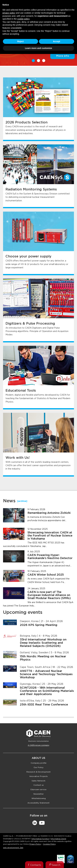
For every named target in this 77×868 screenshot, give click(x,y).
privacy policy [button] (9, 13)
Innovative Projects (39, 776)
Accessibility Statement (38, 803)
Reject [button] (20, 41)
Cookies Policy (49, 844)
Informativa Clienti (58, 839)
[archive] (22, 501)
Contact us (39, 785)
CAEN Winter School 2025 (46, 575)
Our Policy (38, 767)
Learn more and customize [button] (38, 48)
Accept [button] (57, 41)
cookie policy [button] (23, 19)
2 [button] (38, 61)
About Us (38, 758)
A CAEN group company (38, 745)
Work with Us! (18, 458)
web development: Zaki (13, 848)
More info (63, 56)
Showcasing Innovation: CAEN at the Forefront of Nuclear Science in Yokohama (50, 536)
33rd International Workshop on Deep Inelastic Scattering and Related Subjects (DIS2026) (43, 643)
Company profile (39, 763)
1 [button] (33, 61)
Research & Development (38, 772)
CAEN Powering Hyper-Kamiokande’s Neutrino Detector (50, 557)
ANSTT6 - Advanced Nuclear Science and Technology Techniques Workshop (46, 674)
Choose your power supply (28, 256)
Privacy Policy (35, 844)
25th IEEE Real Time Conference (44, 705)
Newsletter (39, 794)
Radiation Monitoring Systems (31, 189)
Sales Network (38, 781)
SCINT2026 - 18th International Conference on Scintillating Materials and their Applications (47, 691)
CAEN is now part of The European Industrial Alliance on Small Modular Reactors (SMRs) (49, 595)
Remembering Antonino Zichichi (49, 513)
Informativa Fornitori (40, 839)
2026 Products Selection (27, 122)
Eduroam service (38, 789)
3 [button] (44, 61)
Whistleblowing (39, 798)
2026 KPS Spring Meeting (39, 625)
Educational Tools (21, 391)
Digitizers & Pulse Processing (30, 324)
